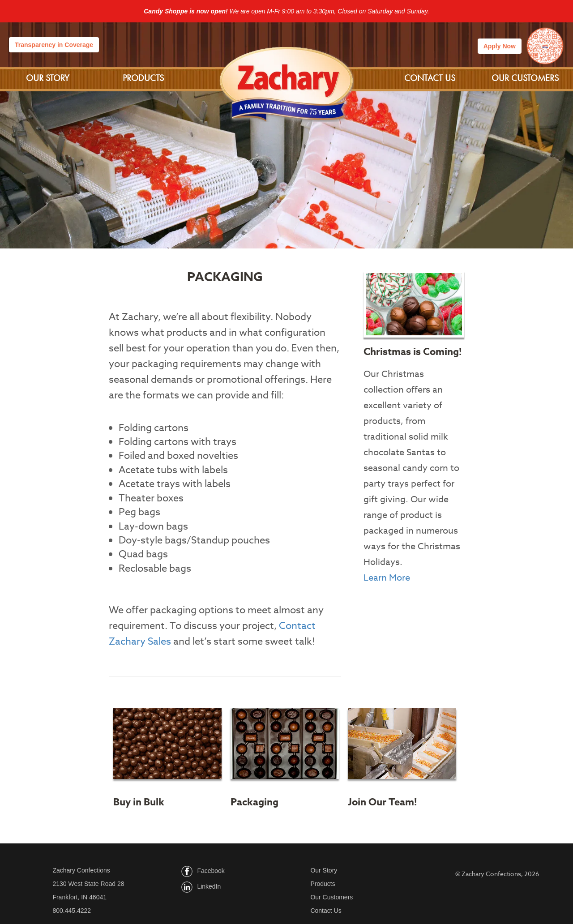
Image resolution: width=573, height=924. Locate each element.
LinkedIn (209, 886)
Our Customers (525, 78)
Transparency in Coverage (54, 45)
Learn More (387, 578)
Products (143, 78)
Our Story (48, 78)
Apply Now (500, 46)
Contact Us (430, 78)
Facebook (211, 871)
